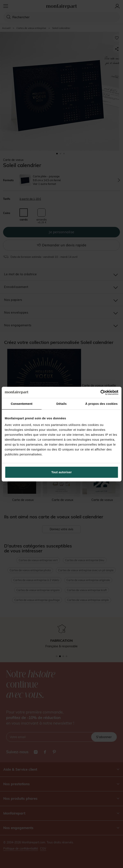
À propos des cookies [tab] (101, 404)
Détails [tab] (62, 404)
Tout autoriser (62, 472)
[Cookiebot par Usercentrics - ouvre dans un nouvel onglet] (100, 392)
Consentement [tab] (21, 404)
